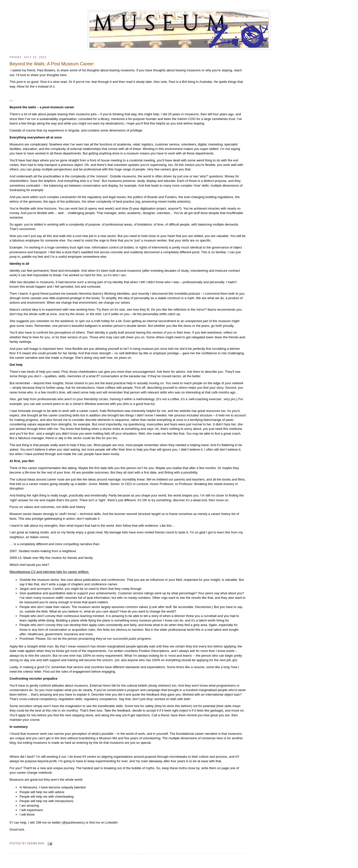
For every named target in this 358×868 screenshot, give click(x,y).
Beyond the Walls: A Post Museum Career (52, 64)
